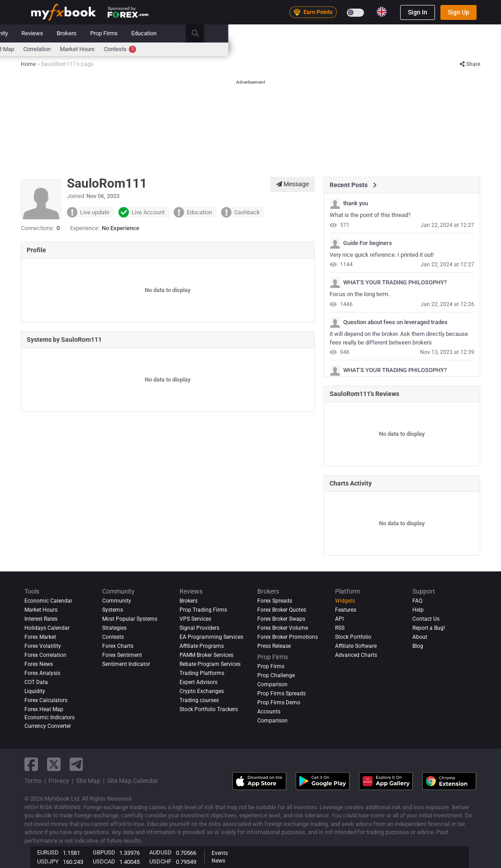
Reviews (305, 33)
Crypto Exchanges (202, 691)
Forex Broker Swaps (281, 619)
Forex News (39, 664)
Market (193, 33)
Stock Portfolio (353, 637)
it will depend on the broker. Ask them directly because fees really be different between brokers (399, 338)
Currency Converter (48, 726)
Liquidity (35, 691)
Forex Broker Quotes (282, 610)
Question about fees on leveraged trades (395, 322)
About (420, 637)
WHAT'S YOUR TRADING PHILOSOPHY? (395, 283)
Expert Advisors (199, 682)
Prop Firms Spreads (281, 693)
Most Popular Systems (130, 619)
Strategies (114, 628)
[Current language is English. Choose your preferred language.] (382, 12)
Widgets (345, 601)
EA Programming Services (211, 637)
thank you (356, 203)
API (339, 619)
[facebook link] (31, 764)
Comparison (272, 721)
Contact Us (426, 619)
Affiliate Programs (202, 646)
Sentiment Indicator (126, 664)
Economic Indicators (50, 717)
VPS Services (195, 619)
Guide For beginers (368, 243)
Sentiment (224, 49)
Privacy (59, 781)
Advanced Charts (356, 655)
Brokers (339, 33)
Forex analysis (42, 673)
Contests (392, 49)
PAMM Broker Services (206, 655)
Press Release (274, 646)
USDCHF (160, 861)
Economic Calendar (56, 49)
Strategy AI (147, 33)
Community (266, 33)
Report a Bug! (429, 628)
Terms (33, 781)
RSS (340, 628)
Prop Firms (376, 33)
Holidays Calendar (47, 628)
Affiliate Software (356, 646)
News (103, 33)
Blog (418, 646)
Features (346, 610)
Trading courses (199, 700)
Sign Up (458, 12)
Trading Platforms (202, 673)
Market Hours (350, 49)
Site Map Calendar (133, 781)
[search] (473, 33)
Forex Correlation (45, 655)
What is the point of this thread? (370, 215)
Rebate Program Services (210, 664)
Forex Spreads (275, 601)
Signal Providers (199, 628)
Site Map (88, 781)
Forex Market (40, 637)
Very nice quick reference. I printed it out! (382, 255)
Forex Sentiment (122, 655)
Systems (227, 33)
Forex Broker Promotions (288, 637)
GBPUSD (104, 852)
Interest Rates (108, 49)
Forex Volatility (43, 646)
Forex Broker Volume (283, 628)
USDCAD (104, 861)
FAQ (417, 601)
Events (220, 853)
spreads (191, 49)
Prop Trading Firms (203, 610)
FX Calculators (153, 49)
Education (416, 33)
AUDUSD (161, 852)
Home (39, 33)
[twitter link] (54, 764)
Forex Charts (118, 646)
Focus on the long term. (359, 294)
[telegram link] (76, 764)
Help (418, 610)
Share (470, 64)
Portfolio (71, 33)
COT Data (36, 682)
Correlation (310, 49)
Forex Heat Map (267, 49)
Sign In (418, 12)
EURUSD (48, 852)
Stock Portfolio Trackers (209, 709)
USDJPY (48, 861)
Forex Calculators (46, 700)
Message (293, 184)
